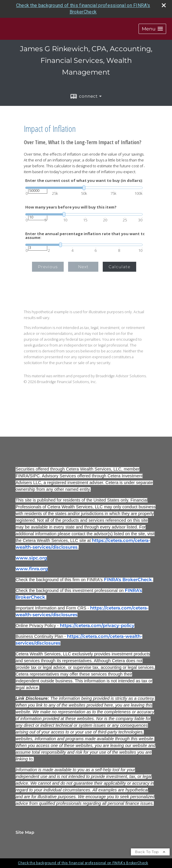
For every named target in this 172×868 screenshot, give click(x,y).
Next (83, 267)
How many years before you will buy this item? (71, 207)
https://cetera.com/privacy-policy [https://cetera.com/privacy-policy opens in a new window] (97, 626)
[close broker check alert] (164, 5)
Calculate (119, 267)
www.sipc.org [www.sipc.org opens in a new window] (31, 558)
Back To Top (150, 852)
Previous (48, 267)
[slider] (84, 188)
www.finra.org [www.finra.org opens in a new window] (32, 569)
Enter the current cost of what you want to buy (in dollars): (84, 181)
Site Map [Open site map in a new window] (25, 832)
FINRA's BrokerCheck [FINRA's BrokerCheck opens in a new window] (128, 580)
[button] (152, 29)
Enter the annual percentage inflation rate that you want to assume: (85, 236)
